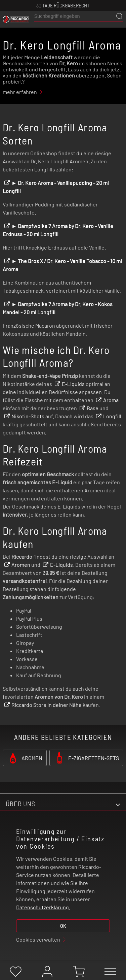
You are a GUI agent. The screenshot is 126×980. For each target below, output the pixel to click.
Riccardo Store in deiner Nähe (47, 705)
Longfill (112, 416)
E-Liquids (73, 384)
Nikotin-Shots (28, 416)
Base (93, 408)
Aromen (21, 565)
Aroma (111, 400)
